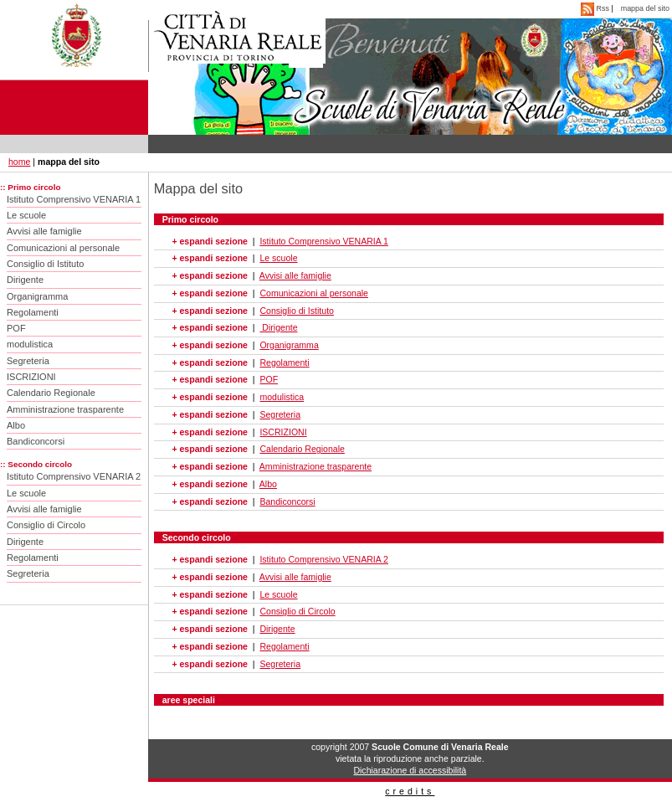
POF (16, 328)
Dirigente (25, 280)
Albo (16, 425)
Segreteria (28, 361)
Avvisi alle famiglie (44, 231)
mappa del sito (645, 8)
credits (410, 791)
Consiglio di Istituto (45, 264)
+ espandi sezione (209, 241)
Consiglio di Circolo (46, 525)
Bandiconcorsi (36, 441)
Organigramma (37, 296)
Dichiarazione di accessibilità (410, 770)
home (19, 162)
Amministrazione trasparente (65, 409)
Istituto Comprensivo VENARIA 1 (74, 199)
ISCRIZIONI (31, 377)
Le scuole (26, 215)
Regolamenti (33, 312)
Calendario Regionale (51, 393)
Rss (596, 8)
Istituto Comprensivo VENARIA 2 (74, 476)
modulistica (30, 344)
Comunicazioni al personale (63, 248)
